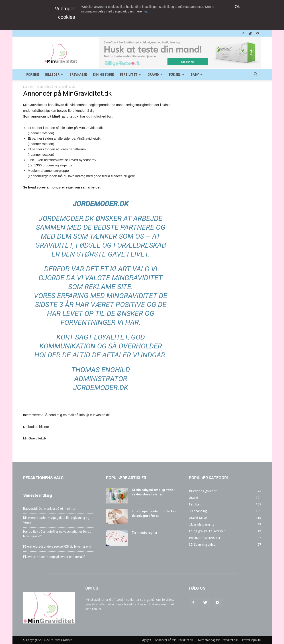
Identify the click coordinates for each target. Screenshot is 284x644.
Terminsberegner (145, 533)
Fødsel (177, 74)
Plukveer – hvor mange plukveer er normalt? (54, 557)
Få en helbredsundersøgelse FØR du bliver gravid (57, 547)
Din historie (103, 74)
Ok (237, 7)
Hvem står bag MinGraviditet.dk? (217, 640)
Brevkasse (78, 74)
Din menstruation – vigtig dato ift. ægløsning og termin (56, 520)
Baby (196, 74)
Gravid (155, 74)
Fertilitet (131, 74)
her (145, 11)
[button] (256, 75)
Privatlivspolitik (252, 640)
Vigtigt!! (146, 640)
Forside (33, 74)
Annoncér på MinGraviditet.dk (174, 640)
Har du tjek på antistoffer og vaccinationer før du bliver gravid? (57, 534)
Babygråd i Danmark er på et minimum (50, 509)
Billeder (54, 74)
